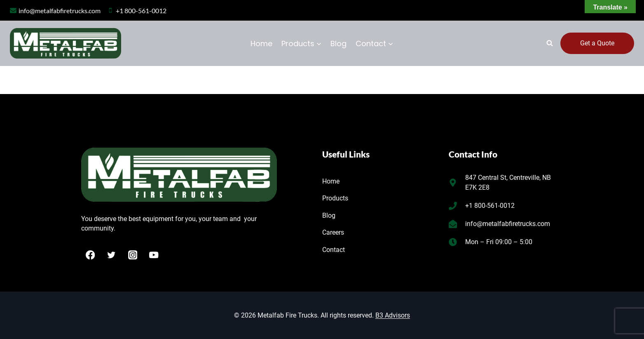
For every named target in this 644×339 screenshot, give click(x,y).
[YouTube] (154, 255)
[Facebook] (90, 255)
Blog (338, 44)
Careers (333, 232)
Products (335, 198)
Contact (334, 250)
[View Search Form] (550, 43)
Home (261, 44)
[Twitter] (111, 255)
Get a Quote (597, 43)
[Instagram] (133, 255)
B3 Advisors (393, 315)
